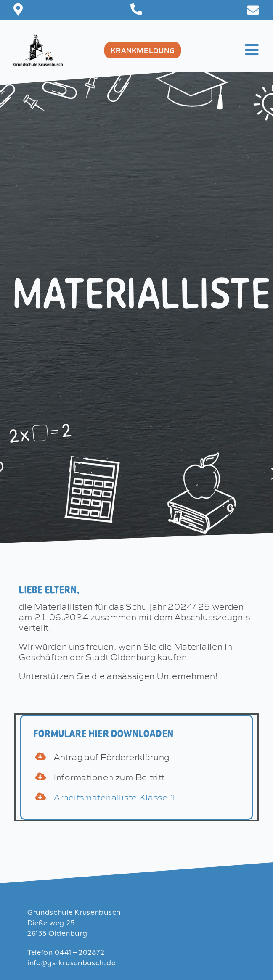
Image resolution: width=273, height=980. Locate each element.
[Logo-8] (38, 38)
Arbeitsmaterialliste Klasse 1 (115, 797)
